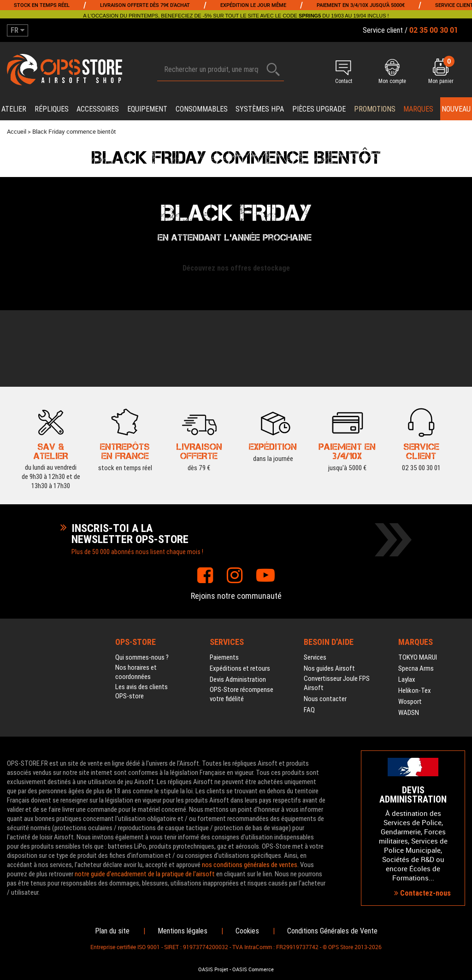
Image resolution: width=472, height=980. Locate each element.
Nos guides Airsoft (329, 668)
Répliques (52, 109)
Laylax (407, 679)
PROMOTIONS (375, 109)
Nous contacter (325, 699)
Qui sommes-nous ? (142, 657)
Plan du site (112, 931)
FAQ (309, 710)
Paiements (224, 657)
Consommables (202, 109)
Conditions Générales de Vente (332, 931)
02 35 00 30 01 (421, 450)
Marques (418, 109)
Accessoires (98, 109)
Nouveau (456, 109)
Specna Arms (416, 668)
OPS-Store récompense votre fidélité (242, 694)
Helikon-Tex (415, 691)
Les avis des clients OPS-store (142, 691)
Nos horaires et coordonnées (136, 672)
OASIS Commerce (253, 969)
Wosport (410, 702)
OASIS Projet (213, 969)
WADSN (409, 713)
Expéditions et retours (240, 668)
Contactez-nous (422, 893)
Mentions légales (183, 931)
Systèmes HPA (260, 109)
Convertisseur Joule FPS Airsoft (337, 683)
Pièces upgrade (319, 109)
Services (315, 657)
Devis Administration (238, 679)
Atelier (14, 109)
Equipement (147, 109)
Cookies (247, 931)
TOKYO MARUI (418, 657)
